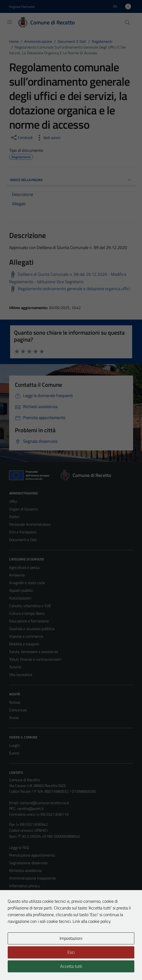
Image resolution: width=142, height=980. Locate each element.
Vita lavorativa (21, 675)
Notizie (15, 702)
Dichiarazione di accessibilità (31, 909)
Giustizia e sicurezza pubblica (32, 629)
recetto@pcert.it (31, 808)
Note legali (18, 901)
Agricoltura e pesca (24, 567)
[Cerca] (127, 22)
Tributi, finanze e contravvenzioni (35, 659)
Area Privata (19, 936)
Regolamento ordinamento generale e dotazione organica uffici (74, 289)
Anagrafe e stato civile (27, 583)
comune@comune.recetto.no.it (44, 803)
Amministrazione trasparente (32, 878)
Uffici (13, 501)
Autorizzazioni (20, 598)
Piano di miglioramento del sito (34, 916)
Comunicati (18, 710)
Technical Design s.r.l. (42, 966)
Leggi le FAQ (19, 847)
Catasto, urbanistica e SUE (30, 606)
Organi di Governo (23, 509)
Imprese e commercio (26, 636)
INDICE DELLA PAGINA (71, 180)
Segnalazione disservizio (28, 863)
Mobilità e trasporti (24, 644)
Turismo (15, 667)
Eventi (14, 753)
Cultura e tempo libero (27, 613)
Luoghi (14, 745)
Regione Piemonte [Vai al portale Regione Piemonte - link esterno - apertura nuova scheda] (22, 7)
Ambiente (17, 575)
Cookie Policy (20, 893)
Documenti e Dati (23, 540)
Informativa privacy (25, 886)
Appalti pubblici (21, 590)
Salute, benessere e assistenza (34, 652)
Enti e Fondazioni (23, 532)
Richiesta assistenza (25, 870)
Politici (14, 517)
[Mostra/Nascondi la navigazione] (10, 22)
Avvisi (14, 718)
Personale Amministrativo (30, 524)
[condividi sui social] (21, 138)
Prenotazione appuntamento (32, 855)
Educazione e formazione (29, 621)
